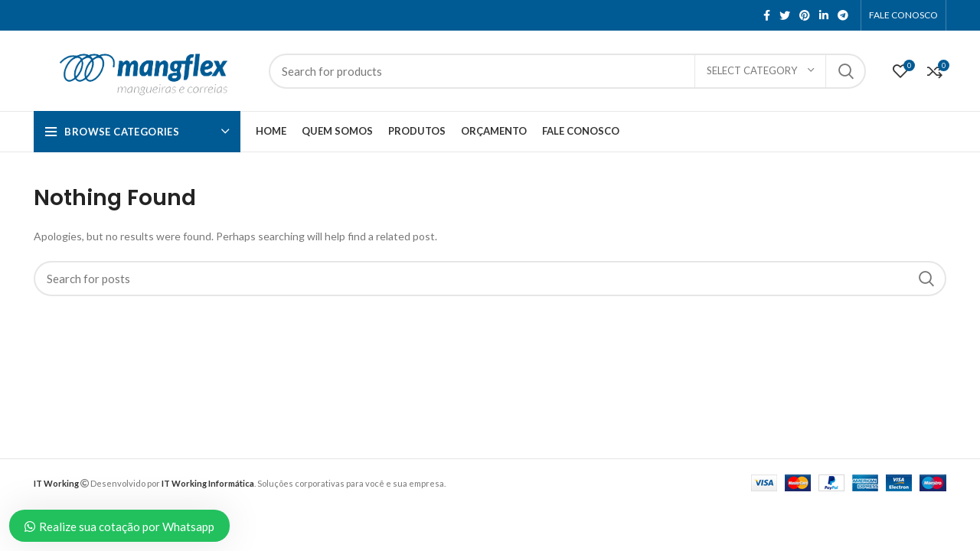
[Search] (567, 71)
